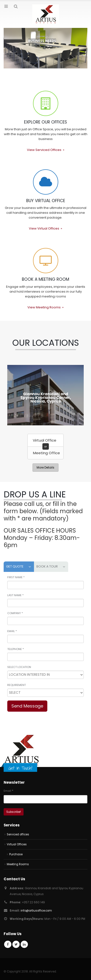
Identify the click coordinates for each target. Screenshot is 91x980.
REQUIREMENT (17, 685)
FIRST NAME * (16, 577)
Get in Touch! (20, 768)
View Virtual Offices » (45, 228)
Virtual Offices (17, 844)
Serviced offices (18, 834)
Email (8, 791)
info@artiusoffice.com (36, 911)
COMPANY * (15, 613)
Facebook (8, 944)
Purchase (16, 854)
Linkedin (24, 944)
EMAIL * (12, 631)
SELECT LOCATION (19, 667)
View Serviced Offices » (46, 150)
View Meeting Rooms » (45, 307)
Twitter (16, 944)
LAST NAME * (15, 595)
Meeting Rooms (18, 864)
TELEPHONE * (16, 649)
